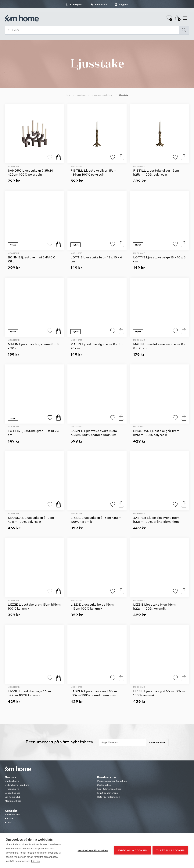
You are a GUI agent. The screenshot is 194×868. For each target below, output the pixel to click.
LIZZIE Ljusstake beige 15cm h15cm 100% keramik (92, 606)
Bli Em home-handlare (17, 785)
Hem (68, 95)
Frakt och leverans (107, 793)
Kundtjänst (74, 4)
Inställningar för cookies (93, 850)
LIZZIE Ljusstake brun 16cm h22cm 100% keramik (154, 606)
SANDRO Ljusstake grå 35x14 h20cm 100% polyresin (30, 172)
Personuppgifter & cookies (112, 781)
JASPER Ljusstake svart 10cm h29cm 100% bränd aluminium (94, 693)
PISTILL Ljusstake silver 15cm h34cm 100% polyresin (93, 172)
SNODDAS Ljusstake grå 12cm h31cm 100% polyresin (31, 520)
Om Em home (12, 781)
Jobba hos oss (12, 793)
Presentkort (12, 789)
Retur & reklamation (108, 797)
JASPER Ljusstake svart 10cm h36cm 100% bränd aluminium (94, 433)
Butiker (9, 819)
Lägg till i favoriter (50, 157)
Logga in (121, 4)
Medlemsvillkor (13, 801)
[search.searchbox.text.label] (93, 30)
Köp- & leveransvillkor (109, 789)
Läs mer (36, 861)
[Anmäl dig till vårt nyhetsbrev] (123, 742)
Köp (58, 157)
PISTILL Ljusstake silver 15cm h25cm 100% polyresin (156, 172)
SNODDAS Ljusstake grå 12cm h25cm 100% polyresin (156, 433)
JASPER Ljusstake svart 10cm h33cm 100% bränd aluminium (156, 520)
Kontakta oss (12, 815)
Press (8, 822)
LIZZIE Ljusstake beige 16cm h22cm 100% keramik (29, 693)
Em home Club (13, 797)
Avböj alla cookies (132, 850)
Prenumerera (157, 742)
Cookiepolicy (104, 785)
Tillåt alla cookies (170, 850)
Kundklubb (99, 4)
